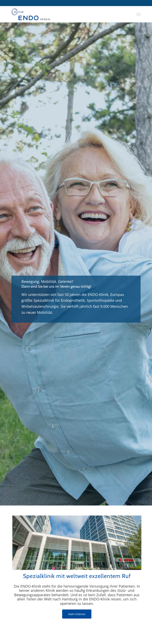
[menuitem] (138, 14)
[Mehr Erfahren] (73, 614)
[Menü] (138, 14)
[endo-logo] (63, 14)
